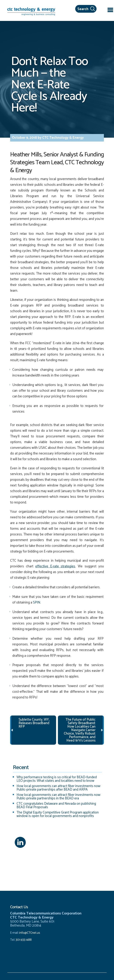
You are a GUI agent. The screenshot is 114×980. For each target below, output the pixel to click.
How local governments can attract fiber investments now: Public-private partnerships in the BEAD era (59, 797)
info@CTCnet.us (30, 933)
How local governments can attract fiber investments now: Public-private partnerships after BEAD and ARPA (59, 788)
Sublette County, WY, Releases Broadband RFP (34, 723)
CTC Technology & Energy (63, 138)
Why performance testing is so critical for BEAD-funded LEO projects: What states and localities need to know (57, 779)
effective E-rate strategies (55, 566)
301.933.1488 (23, 940)
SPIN (37, 603)
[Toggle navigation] (110, 10)
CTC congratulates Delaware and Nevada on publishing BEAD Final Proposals (56, 805)
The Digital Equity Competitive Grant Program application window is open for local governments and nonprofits (58, 814)
